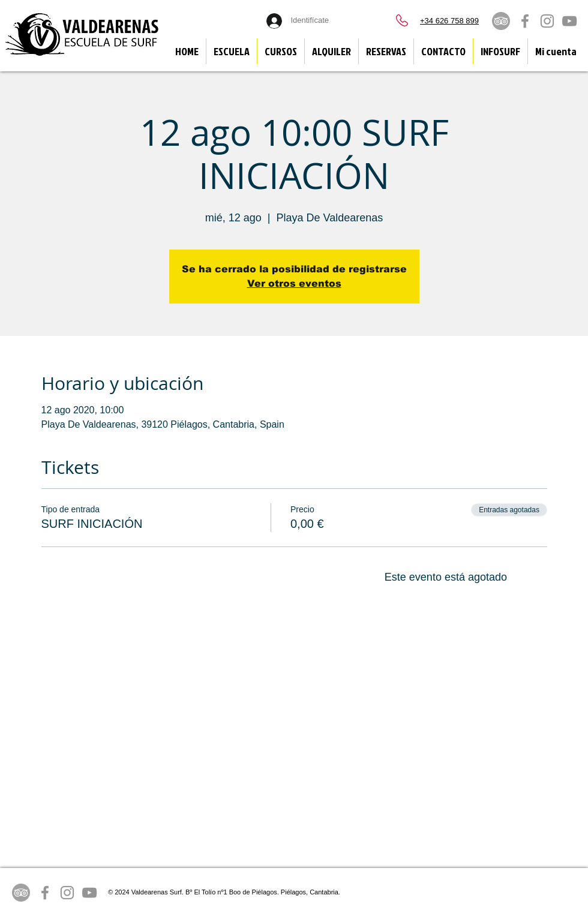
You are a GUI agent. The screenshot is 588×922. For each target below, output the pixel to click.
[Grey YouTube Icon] (569, 21)
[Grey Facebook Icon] (525, 21)
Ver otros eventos (294, 283)
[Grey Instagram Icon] (547, 21)
